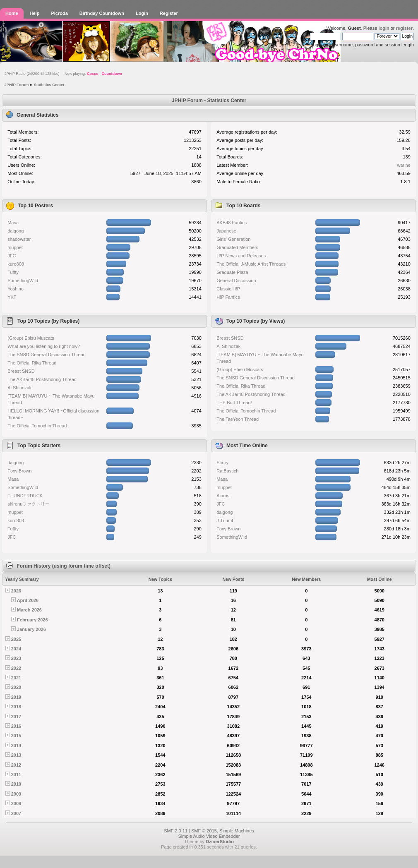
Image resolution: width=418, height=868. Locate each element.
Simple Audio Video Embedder (209, 836)
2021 (16, 678)
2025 (16, 639)
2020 (16, 687)
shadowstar (19, 239)
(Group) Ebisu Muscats (31, 338)
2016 (16, 726)
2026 (16, 591)
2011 (16, 774)
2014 (16, 746)
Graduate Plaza (232, 272)
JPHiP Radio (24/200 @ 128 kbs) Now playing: (63, 74)
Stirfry (222, 463)
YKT (12, 297)
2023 (16, 658)
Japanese (226, 231)
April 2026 (28, 600)
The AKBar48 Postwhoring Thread (42, 379)
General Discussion (236, 281)
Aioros (223, 496)
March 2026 (29, 610)
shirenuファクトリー (29, 504)
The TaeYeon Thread (238, 419)
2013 (16, 755)
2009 (16, 794)
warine (404, 165)
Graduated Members (237, 247)
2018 (16, 707)
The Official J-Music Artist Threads (251, 264)
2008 (16, 803)
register (404, 28)
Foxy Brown (19, 471)
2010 (16, 784)
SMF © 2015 (204, 831)
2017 (16, 717)
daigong (16, 231)
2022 (16, 668)
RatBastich (227, 471)
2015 (16, 736)
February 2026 (32, 620)
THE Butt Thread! (234, 403)
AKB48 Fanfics (232, 223)
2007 (16, 813)
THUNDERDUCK (25, 496)
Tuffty (13, 272)
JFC (12, 256)
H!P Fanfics (228, 297)
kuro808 (16, 264)
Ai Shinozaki (20, 388)
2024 (16, 649)
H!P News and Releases (241, 256)
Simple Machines (237, 831)
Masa (13, 223)
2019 (16, 697)
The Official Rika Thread (32, 363)
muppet (15, 247)
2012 (16, 765)
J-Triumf (225, 520)
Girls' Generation (233, 239)
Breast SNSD (21, 371)
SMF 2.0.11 (176, 831)
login (384, 28)
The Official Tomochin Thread (37, 426)
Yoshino (16, 289)
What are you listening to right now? (44, 346)
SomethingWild (23, 281)
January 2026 (31, 629)
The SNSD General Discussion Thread (47, 355)
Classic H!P (228, 289)
